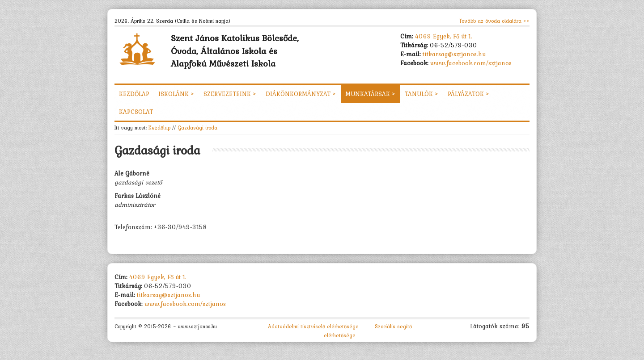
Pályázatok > (469, 94)
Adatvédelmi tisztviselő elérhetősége (313, 327)
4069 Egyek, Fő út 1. (444, 36)
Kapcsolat (136, 112)
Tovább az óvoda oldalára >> (494, 21)
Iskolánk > (176, 94)
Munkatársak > (371, 94)
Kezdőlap (134, 94)
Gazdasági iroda (197, 128)
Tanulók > (422, 94)
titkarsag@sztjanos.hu (454, 54)
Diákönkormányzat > (301, 94)
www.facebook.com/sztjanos (471, 63)
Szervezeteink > (230, 94)
